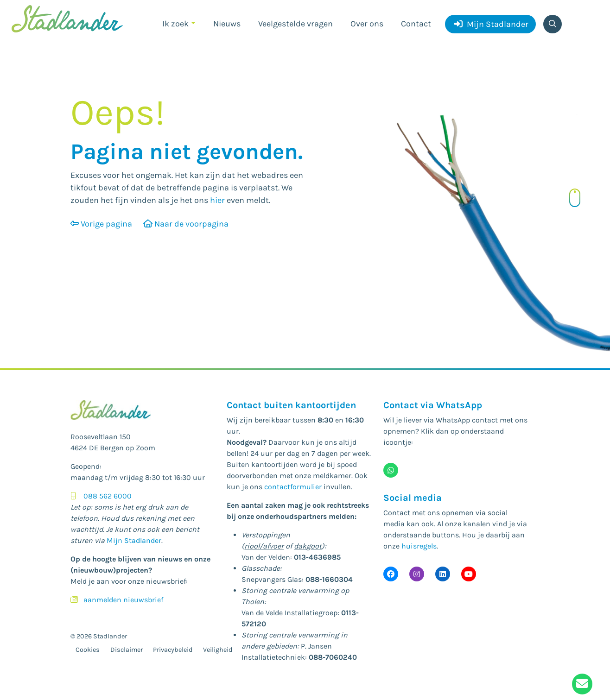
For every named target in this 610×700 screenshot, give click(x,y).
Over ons (367, 24)
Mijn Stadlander (491, 24)
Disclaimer (127, 650)
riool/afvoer (264, 546)
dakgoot (308, 546)
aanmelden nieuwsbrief (123, 600)
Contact (416, 24)
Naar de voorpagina (186, 224)
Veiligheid (218, 650)
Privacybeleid (173, 650)
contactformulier (293, 487)
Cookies (88, 650)
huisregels (419, 546)
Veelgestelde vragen (295, 24)
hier (217, 200)
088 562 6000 (108, 496)
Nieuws (227, 24)
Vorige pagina (101, 224)
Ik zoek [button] (175, 24)
